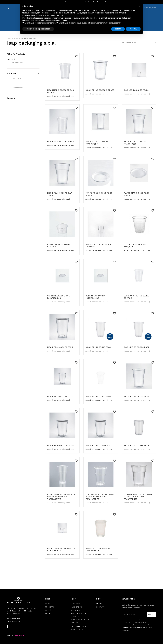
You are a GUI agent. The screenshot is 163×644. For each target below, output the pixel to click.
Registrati (76, 610)
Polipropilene (16, 78)
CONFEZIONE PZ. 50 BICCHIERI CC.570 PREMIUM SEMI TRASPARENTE (138, 497)
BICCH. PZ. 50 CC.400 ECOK (137, 347)
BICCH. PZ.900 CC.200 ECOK (61, 445)
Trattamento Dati (79, 626)
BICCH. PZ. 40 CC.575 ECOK (136, 396)
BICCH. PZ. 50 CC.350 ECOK (60, 396)
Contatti (100, 607)
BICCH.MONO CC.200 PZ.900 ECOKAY (61, 91)
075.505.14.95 (15, 619)
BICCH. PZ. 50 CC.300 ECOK (98, 396)
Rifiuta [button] (118, 29)
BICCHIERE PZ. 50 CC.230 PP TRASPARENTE (99, 549)
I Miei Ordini (76, 607)
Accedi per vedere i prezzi (59, 96)
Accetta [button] (133, 29)
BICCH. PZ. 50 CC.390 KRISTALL (62, 142)
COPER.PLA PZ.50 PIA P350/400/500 (95, 297)
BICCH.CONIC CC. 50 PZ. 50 (136, 90)
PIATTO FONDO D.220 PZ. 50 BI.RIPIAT (99, 194)
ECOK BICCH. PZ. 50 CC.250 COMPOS (136, 297)
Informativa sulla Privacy (131, 622)
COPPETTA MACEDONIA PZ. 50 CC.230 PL (61, 245)
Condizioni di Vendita (81, 620)
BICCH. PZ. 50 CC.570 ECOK (60, 347)
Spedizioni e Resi (79, 613)
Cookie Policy (77, 629)
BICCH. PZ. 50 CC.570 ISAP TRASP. (60, 194)
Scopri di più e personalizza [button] (38, 29)
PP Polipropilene (17, 87)
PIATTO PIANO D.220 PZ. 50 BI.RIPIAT (137, 194)
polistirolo (15, 83)
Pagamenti (75, 617)
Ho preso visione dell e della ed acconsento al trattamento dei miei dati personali (137, 625)
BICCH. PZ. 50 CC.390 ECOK (137, 445)
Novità (48, 610)
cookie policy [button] (59, 15)
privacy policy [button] (96, 10)
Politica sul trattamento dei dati (134, 625)
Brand (48, 613)
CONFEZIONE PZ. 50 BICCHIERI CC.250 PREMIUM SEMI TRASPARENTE (100, 497)
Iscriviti (151, 615)
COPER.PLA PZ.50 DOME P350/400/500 (58, 297)
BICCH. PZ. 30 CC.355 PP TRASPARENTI (97, 143)
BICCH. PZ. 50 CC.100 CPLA (98, 445)
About (99, 604)
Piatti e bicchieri (17, 63)
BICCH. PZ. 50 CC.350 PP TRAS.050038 (135, 143)
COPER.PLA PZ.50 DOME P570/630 (135, 245)
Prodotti (49, 607)
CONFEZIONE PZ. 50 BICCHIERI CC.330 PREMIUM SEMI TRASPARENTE (61, 497)
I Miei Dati (75, 604)
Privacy (74, 623)
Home (48, 604)
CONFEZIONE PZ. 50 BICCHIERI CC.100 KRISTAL (61, 549)
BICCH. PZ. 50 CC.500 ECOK (98, 347)
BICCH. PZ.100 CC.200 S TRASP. (100, 90)
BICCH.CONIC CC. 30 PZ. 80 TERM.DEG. (98, 245)
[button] (139, 6)
